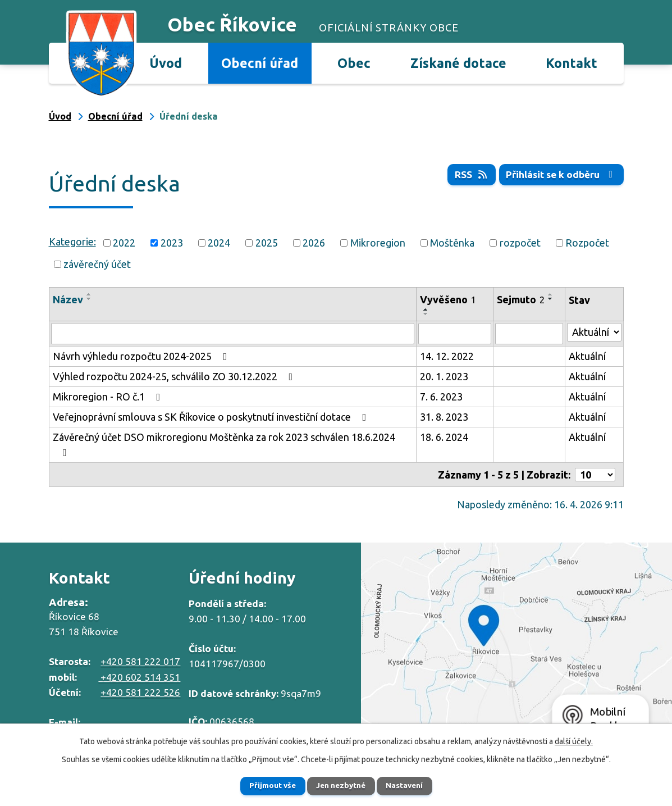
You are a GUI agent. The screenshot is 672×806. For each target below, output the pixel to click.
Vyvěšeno (448, 299)
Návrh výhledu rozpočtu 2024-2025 (142, 356)
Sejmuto (521, 299)
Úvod (166, 63)
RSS (467, 175)
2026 (314, 243)
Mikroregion (378, 243)
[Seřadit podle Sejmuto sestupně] (551, 299)
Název (68, 299)
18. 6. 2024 (444, 437)
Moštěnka (452, 243)
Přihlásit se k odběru (560, 175)
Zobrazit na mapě (516, 643)
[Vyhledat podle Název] (233, 334)
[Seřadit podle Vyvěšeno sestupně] (426, 314)
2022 (124, 243)
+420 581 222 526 (140, 692)
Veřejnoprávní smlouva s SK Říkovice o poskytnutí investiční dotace (212, 417)
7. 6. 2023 (441, 397)
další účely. (574, 740)
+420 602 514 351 (139, 677)
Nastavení (411, 785)
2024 (219, 243)
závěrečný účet (97, 264)
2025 (267, 243)
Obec (354, 63)
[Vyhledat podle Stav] (594, 332)
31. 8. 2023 (444, 417)
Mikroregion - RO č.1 (109, 397)
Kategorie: (72, 242)
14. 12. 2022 (447, 356)
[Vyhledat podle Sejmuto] (529, 334)
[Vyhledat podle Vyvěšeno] (455, 334)
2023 (172, 243)
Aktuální (587, 356)
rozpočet (520, 243)
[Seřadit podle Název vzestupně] (89, 294)
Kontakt (572, 63)
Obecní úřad (260, 63)
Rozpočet (587, 243)
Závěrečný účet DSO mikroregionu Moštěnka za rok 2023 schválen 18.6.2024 (224, 445)
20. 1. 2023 (444, 376)
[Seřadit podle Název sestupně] (89, 299)
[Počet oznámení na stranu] (595, 475)
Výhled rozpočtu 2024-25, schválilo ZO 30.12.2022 (175, 376)
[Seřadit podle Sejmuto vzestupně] (551, 294)
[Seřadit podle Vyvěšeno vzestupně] (426, 309)
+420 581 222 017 (140, 661)
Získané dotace (458, 63)
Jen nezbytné (341, 785)
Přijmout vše (266, 785)
